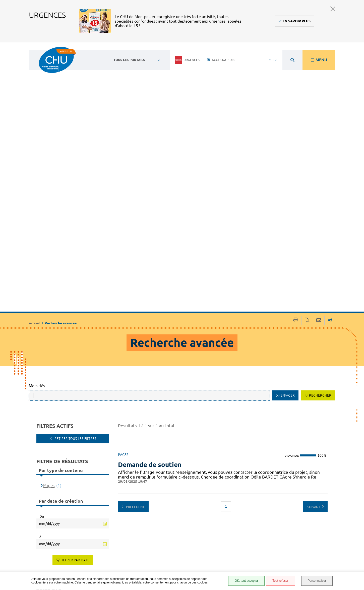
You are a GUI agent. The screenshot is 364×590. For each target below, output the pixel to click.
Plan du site (232, 555)
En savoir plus (297, 21)
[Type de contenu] (63, 460)
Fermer (333, 9)
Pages (49, 330)
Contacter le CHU (158, 513)
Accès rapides (221, 60)
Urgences (187, 60)
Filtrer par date (75, 405)
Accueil (34, 168)
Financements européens (234, 562)
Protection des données (235, 547)
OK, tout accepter (246, 581)
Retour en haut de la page (355, 510)
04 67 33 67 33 (155, 528)
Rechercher (320, 240)
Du (42, 361)
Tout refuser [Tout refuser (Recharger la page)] (280, 581)
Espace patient (234, 516)
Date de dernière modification (72, 468)
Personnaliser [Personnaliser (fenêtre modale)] (317, 581)
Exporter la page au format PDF (307, 165)
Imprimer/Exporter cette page (296, 165)
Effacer (288, 240)
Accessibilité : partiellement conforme (234, 531)
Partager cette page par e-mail (319, 165)
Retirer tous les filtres (75, 283)
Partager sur (330, 165)
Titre (48, 453)
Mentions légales (237, 540)
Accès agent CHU (236, 521)
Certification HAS (236, 569)
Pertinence (53, 446)
